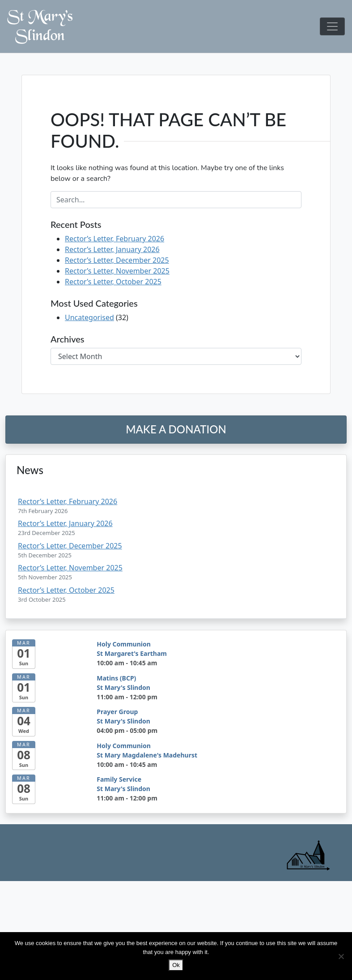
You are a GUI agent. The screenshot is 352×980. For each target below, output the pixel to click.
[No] (341, 956)
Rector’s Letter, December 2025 (117, 260)
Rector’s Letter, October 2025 (113, 282)
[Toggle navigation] (332, 26)
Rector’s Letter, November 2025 (117, 271)
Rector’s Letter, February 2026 (115, 239)
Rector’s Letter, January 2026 (112, 249)
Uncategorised (89, 317)
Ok (176, 965)
